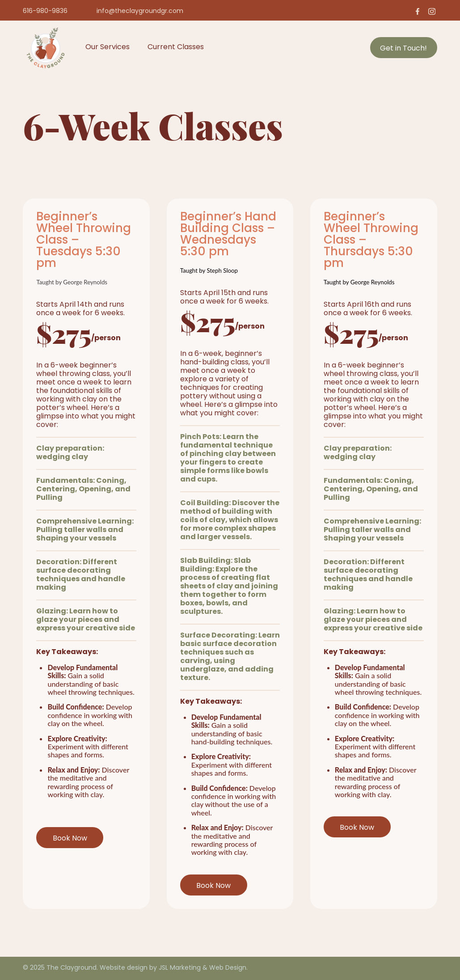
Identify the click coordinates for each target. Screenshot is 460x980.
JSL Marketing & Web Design (203, 968)
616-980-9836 (45, 11)
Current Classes (176, 47)
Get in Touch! (403, 49)
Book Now (70, 839)
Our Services (108, 47)
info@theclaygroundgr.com (140, 11)
